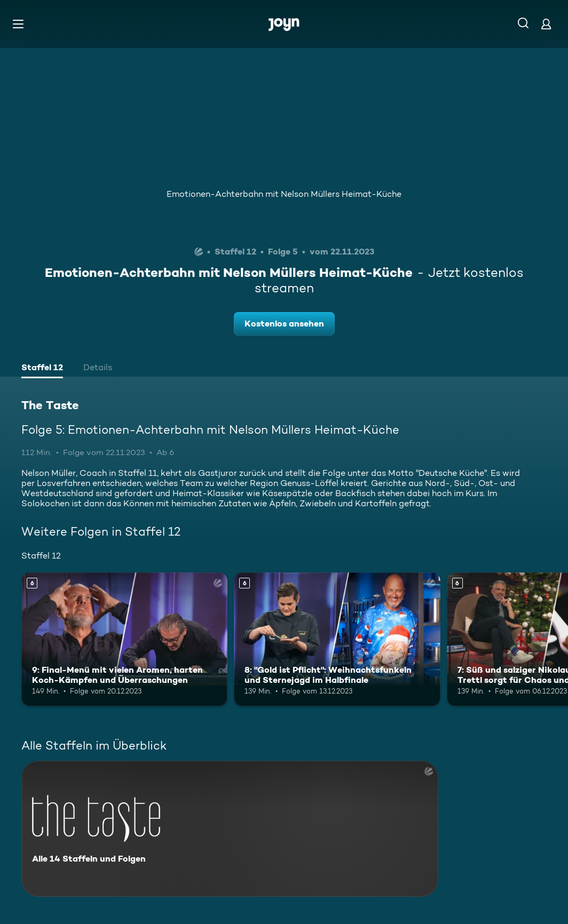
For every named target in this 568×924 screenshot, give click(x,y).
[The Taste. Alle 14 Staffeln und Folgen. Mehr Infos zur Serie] (230, 829)
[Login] (546, 24)
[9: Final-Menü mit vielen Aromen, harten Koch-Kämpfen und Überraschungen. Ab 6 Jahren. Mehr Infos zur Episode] (124, 639)
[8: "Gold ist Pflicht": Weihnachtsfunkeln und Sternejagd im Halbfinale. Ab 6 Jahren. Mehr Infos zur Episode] (337, 639)
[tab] (42, 369)
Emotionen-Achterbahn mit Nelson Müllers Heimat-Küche (284, 194)
